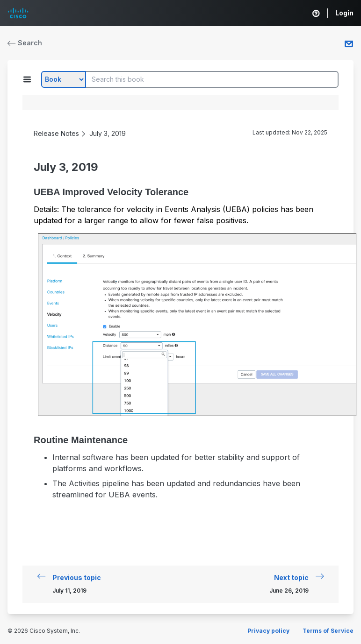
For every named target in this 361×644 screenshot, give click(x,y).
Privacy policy (268, 631)
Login (344, 13)
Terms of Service (328, 631)
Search (25, 43)
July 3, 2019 (108, 133)
